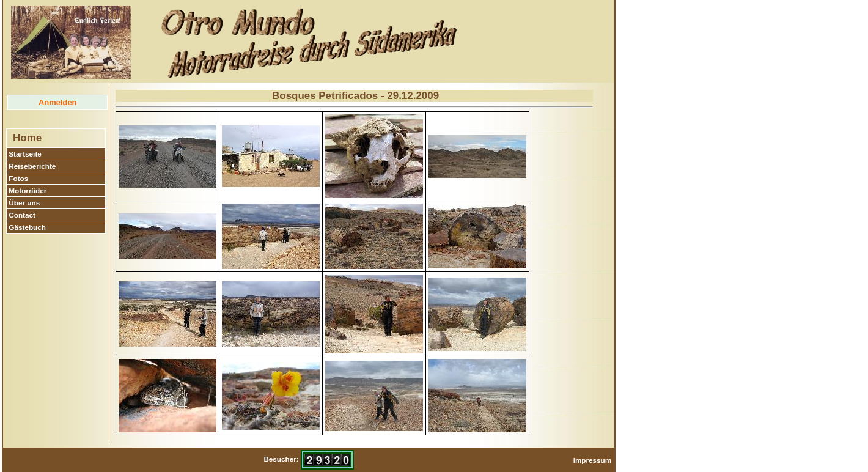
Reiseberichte (32, 166)
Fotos (18, 178)
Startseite (25, 154)
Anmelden (57, 102)
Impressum (593, 460)
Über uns (24, 203)
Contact (22, 215)
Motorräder (28, 190)
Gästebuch (27, 227)
